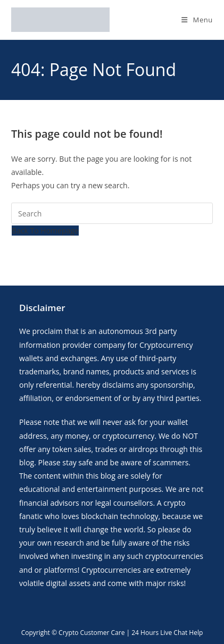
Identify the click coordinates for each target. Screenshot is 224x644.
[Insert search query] (112, 213)
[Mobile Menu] (197, 20)
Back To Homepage (45, 231)
